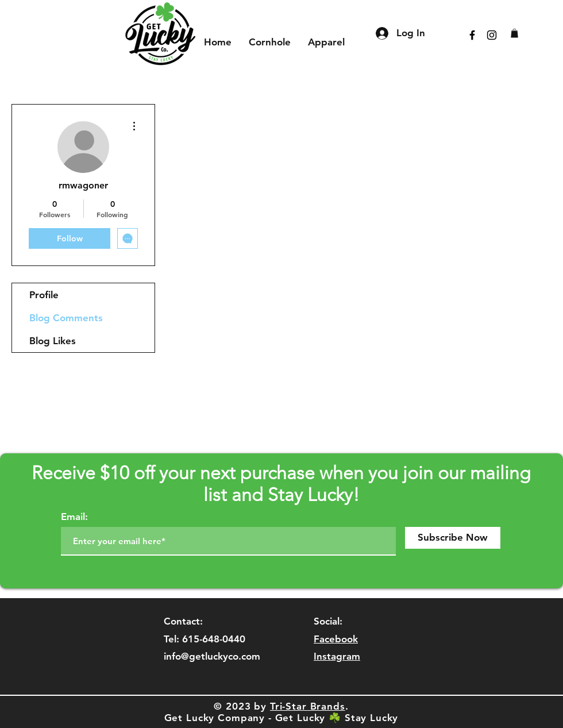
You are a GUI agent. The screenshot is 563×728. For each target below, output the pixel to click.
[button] (514, 33)
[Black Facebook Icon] (472, 35)
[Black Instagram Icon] (492, 35)
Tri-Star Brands (308, 706)
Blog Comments (66, 318)
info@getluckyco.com (212, 656)
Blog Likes (53, 341)
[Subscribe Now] (453, 538)
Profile (44, 295)
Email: (74, 517)
